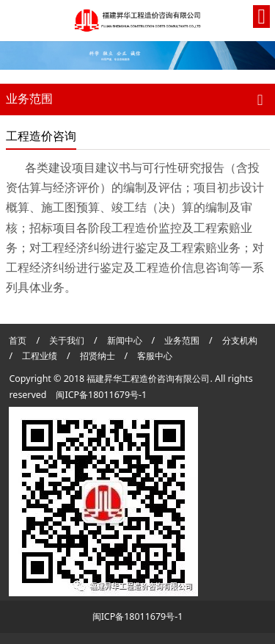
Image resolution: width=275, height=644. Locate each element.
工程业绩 (41, 356)
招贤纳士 (99, 356)
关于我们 (67, 340)
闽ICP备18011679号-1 (101, 395)
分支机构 (240, 340)
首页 (18, 340)
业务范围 (182, 340)
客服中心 (155, 356)
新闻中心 (125, 340)
